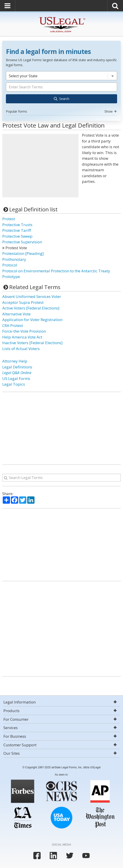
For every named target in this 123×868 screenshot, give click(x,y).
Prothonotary (14, 259)
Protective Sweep (17, 236)
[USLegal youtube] (86, 856)
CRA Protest (13, 325)
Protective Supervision (22, 242)
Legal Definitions (17, 367)
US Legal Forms (16, 378)
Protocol (10, 265)
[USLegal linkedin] (53, 856)
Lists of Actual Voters (21, 349)
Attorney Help (15, 361)
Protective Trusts (17, 225)
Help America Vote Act (22, 337)
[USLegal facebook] (37, 856)
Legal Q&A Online (17, 373)
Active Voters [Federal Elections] (31, 308)
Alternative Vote (16, 314)
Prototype (11, 277)
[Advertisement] (40, 166)
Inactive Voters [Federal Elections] (32, 343)
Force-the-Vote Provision (24, 331)
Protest (9, 219)
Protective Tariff (17, 230)
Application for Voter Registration (32, 320)
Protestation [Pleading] (23, 253)
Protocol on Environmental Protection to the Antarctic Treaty (56, 271)
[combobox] (61, 93)
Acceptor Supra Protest (23, 302)
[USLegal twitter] (70, 856)
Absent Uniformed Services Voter (32, 296)
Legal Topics (14, 384)
